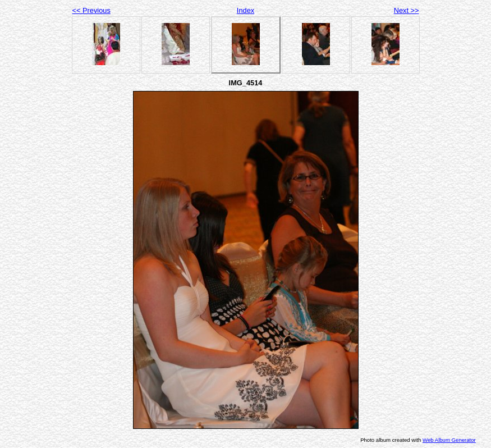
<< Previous (91, 10)
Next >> (407, 10)
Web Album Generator (449, 440)
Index (245, 10)
